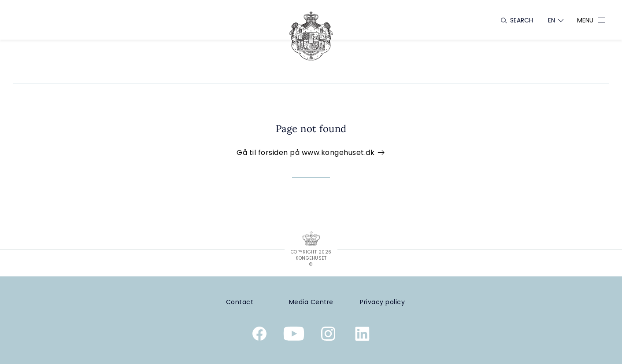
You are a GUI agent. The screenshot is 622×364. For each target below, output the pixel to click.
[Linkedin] (363, 335)
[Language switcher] (552, 20)
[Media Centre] (311, 302)
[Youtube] (294, 335)
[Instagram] (328, 335)
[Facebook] (259, 335)
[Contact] (240, 302)
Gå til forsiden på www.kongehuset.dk (311, 153)
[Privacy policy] (382, 302)
